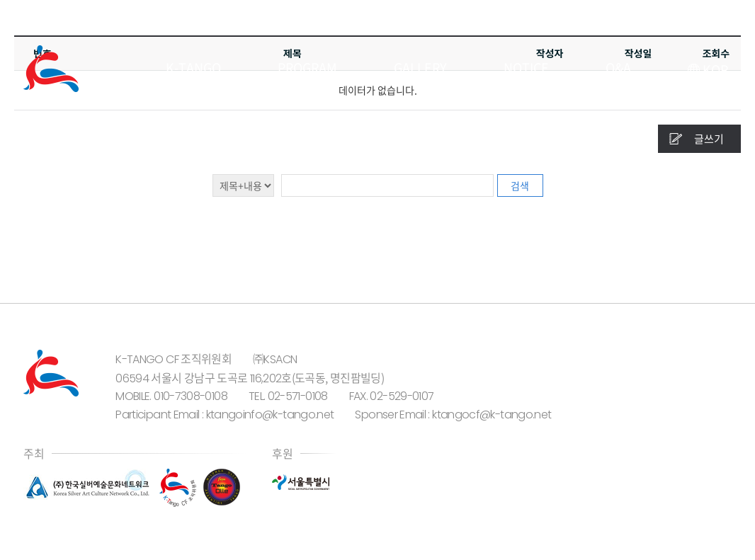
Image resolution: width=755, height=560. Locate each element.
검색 (520, 185)
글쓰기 (709, 139)
